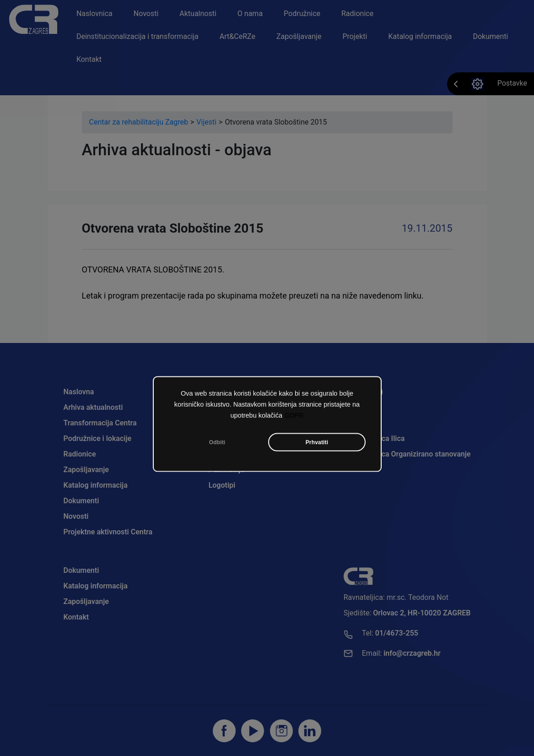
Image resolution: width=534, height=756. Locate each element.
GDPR (294, 417)
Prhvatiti (317, 444)
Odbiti (217, 444)
